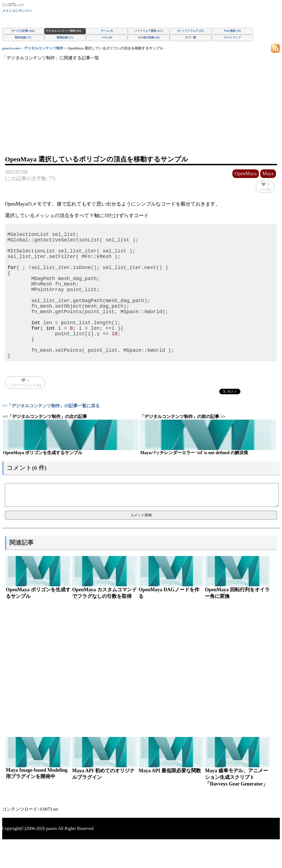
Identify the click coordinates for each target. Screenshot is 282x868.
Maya (268, 174)
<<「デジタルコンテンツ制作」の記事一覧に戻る (51, 432)
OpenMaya (246, 174)
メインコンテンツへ (17, 11)
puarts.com (11, 48)
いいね (265, 187)
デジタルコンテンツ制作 (44, 48)
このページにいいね (25, 409)
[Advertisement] (141, 113)
